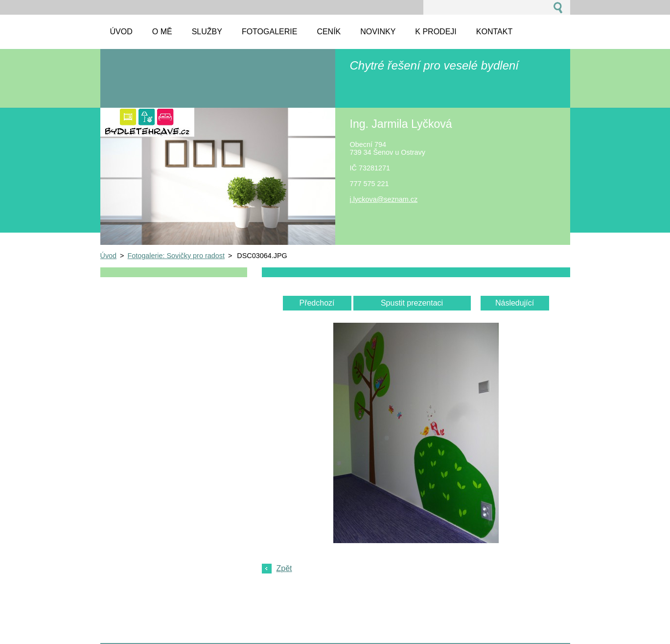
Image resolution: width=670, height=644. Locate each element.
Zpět (284, 568)
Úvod (109, 256)
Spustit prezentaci (412, 303)
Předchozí (317, 303)
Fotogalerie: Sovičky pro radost (176, 256)
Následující (515, 303)
